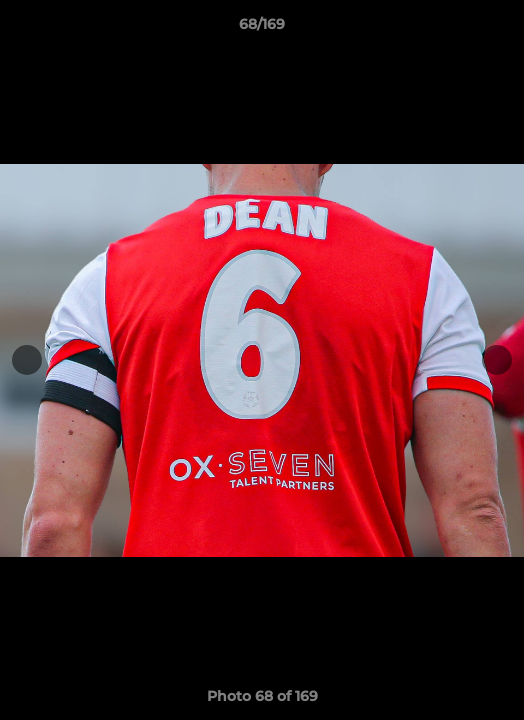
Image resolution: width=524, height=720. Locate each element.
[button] (500, 29)
